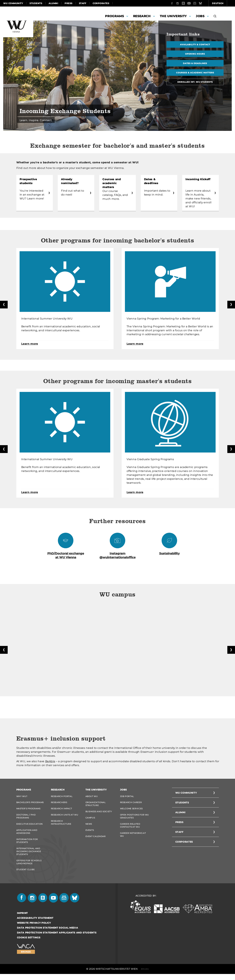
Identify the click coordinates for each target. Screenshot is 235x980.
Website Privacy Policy (34, 929)
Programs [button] (114, 16)
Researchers (59, 804)
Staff (83, 3)
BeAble (50, 762)
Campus (90, 820)
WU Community (13, 3)
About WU (92, 797)
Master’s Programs (28, 811)
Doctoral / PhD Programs (26, 819)
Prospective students (28, 181)
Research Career (131, 804)
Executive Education (30, 827)
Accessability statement (35, 924)
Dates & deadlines (195, 64)
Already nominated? (70, 181)
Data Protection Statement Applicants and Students (57, 939)
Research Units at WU (65, 817)
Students (36, 3)
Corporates (101, 3)
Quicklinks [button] (222, 3)
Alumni (53, 3)
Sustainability (169, 554)
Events (90, 834)
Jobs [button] (200, 16)
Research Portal (62, 797)
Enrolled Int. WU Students (195, 84)
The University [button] (173, 16)
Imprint (23, 919)
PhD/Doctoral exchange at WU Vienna (66, 556)
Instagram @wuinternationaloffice (117, 556)
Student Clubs (25, 875)
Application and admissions (27, 835)
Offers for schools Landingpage (29, 867)
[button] (215, 17)
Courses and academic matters (116, 181)
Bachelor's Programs (30, 804)
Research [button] (142, 16)
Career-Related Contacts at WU (130, 828)
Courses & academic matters (195, 74)
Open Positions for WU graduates (135, 819)
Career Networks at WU (133, 838)
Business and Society (99, 813)
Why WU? (22, 797)
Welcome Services (131, 811)
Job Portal (127, 797)
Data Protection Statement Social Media (48, 934)
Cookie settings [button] (29, 944)
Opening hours (195, 54)
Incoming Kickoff (198, 179)
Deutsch (200, 3)
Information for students (27, 845)
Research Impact (61, 811)
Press (68, 3)
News (89, 827)
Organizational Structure (96, 805)
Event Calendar (96, 840)
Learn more (30, 344)
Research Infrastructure (61, 825)
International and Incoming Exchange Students (29, 856)
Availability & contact (195, 45)
